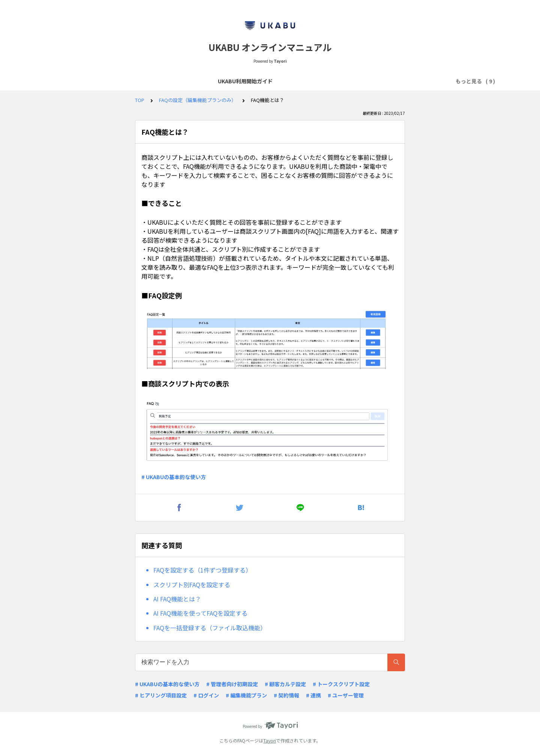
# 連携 (313, 695)
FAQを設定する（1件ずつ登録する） (202, 570)
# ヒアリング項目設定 (161, 695)
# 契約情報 (286, 695)
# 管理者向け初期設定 (232, 684)
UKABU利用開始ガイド (79, 81)
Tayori (270, 740)
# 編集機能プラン (246, 695)
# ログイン (206, 695)
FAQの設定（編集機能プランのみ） (198, 100)
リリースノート (257, 81)
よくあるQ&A (212, 81)
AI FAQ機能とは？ (177, 599)
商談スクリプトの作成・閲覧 (151, 81)
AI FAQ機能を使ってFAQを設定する (200, 613)
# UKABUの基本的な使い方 (174, 477)
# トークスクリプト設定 (341, 684)
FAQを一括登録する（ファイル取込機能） (210, 628)
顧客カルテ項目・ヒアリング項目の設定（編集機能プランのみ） (362, 81)
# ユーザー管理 (346, 695)
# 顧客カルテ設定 (285, 684)
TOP (140, 100)
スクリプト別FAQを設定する (192, 585)
